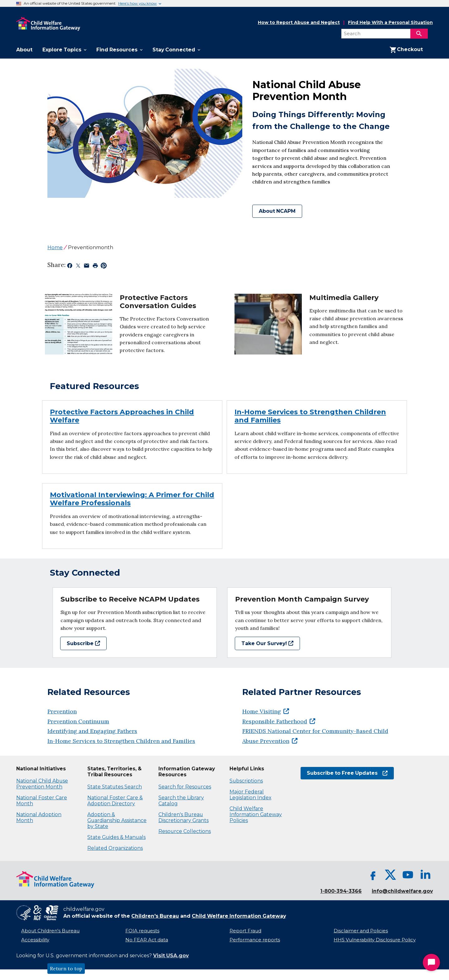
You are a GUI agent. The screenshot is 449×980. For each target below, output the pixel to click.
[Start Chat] (431, 962)
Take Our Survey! (267, 643)
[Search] (419, 34)
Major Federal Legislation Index (250, 795)
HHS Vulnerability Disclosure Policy (375, 940)
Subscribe (83, 643)
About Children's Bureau (50, 931)
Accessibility (35, 940)
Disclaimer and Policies (361, 931)
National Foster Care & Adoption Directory (115, 801)
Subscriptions (246, 781)
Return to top (66, 968)
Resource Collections (185, 831)
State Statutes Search (115, 787)
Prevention (62, 711)
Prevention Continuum (78, 721)
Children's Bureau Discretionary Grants (183, 817)
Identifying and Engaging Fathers (92, 731)
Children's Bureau (155, 916)
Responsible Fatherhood (279, 721)
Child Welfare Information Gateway (239, 916)
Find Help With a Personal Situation (390, 23)
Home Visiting (266, 711)
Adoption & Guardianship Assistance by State (117, 820)
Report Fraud (245, 931)
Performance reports (255, 940)
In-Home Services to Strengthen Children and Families (121, 741)
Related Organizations (115, 848)
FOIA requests (142, 931)
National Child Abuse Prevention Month (42, 784)
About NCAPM (277, 211)
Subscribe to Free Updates (347, 773)
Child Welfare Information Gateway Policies (256, 814)
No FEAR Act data (147, 940)
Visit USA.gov (171, 956)
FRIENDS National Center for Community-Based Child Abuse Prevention (315, 736)
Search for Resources (185, 787)
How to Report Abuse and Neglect (299, 23)
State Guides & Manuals (116, 837)
